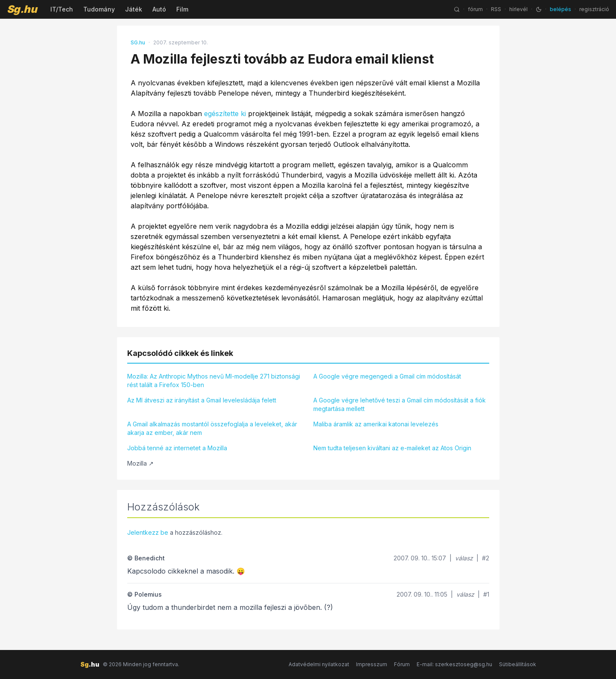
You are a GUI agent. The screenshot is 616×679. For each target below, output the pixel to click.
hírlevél (518, 9)
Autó (159, 9)
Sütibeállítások (518, 664)
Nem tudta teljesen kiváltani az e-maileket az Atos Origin (392, 448)
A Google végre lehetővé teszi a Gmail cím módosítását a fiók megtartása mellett (400, 404)
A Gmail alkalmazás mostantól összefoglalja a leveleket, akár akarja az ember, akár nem (212, 428)
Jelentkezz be (148, 532)
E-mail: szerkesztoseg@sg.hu (454, 664)
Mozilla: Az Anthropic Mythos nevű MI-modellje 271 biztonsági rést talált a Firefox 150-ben (214, 380)
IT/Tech (62, 9)
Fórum (402, 664)
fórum (475, 9)
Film (182, 9)
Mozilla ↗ (140, 463)
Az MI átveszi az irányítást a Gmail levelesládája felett (202, 400)
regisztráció (594, 9)
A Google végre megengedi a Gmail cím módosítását (387, 376)
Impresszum (372, 664)
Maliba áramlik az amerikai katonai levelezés (376, 424)
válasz (464, 558)
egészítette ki (225, 114)
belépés (561, 9)
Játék (134, 9)
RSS (496, 9)
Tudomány (99, 9)
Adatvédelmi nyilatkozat (319, 664)
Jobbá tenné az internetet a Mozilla (177, 448)
